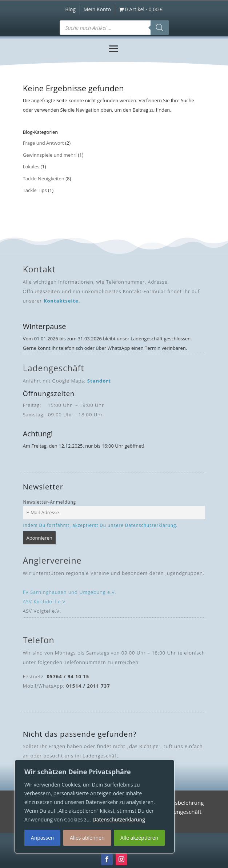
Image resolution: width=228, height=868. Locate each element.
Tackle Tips (35, 190)
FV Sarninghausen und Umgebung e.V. (70, 592)
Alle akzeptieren (139, 838)
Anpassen (43, 838)
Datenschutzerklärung (119, 819)
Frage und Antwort (43, 143)
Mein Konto (97, 10)
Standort (99, 381)
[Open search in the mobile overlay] (114, 28)
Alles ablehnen (87, 838)
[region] (95, 807)
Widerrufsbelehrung (178, 804)
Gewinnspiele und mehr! (50, 155)
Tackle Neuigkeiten (44, 179)
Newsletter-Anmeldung (50, 502)
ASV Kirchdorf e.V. (45, 601)
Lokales (31, 167)
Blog (70, 10)
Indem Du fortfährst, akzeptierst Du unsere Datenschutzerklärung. (101, 525)
